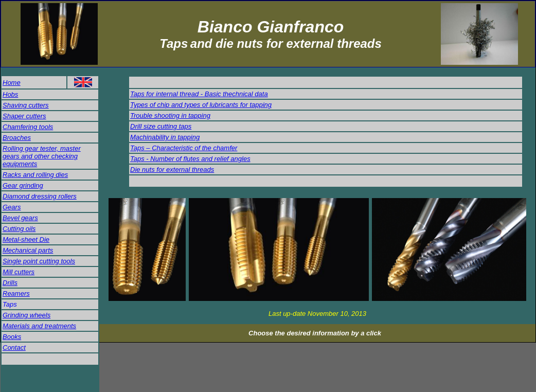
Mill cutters (19, 272)
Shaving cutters (26, 105)
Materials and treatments (39, 326)
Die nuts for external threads (172, 170)
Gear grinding (23, 185)
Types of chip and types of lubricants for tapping (201, 105)
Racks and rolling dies (35, 175)
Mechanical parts (28, 250)
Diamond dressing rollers (40, 196)
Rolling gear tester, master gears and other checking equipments (42, 156)
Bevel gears (20, 218)
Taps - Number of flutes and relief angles (190, 159)
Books (12, 337)
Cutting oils (19, 229)
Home (12, 83)
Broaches (17, 138)
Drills (10, 283)
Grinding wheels (26, 315)
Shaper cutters (24, 116)
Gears (12, 207)
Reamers (16, 293)
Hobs (10, 94)
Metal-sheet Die (26, 239)
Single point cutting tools (39, 261)
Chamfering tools (28, 127)
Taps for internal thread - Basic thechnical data (199, 94)
